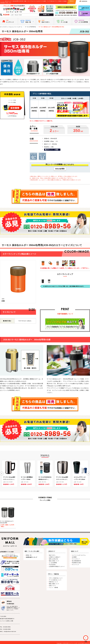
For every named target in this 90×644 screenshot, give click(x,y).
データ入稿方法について (55, 580)
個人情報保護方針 (76, 561)
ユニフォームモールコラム (79, 555)
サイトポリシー (76, 559)
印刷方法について (53, 582)
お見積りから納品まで (55, 557)
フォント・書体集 (53, 588)
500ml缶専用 (60, 169)
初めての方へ (52, 555)
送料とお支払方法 (53, 559)
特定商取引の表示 (76, 563)
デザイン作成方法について (56, 578)
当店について (75, 551)
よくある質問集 (53, 563)
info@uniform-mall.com (10, 632)
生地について (52, 586)
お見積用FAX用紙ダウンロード (57, 566)
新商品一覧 (29, 555)
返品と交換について (54, 561)
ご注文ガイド (52, 551)
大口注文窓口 (52, 565)
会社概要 (74, 557)
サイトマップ (75, 565)
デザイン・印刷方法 (53, 574)
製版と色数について (54, 584)
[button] (2, 474)
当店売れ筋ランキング (31, 557)
